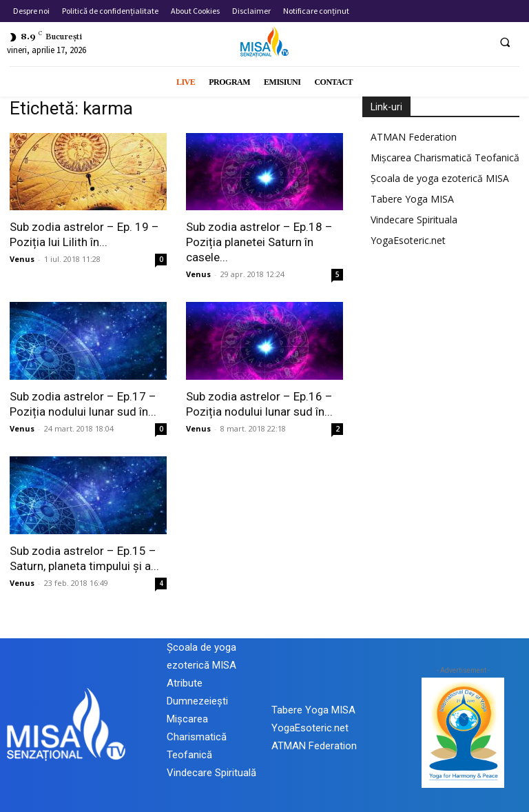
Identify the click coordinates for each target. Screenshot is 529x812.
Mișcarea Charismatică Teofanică (445, 158)
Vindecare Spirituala (414, 220)
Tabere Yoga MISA (412, 199)
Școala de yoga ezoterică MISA (440, 178)
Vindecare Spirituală (211, 773)
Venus (22, 259)
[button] (505, 42)
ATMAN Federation (414, 137)
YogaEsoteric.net (408, 240)
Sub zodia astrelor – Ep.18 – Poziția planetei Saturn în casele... (259, 242)
